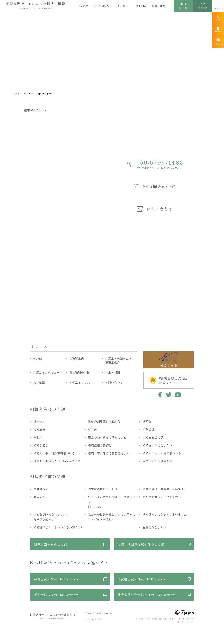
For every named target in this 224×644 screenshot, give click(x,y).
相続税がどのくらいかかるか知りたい (59, 527)
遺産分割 (39, 422)
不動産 (38, 437)
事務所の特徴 (101, 6)
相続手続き (41, 445)
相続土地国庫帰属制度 (157, 461)
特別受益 (149, 429)
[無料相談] (218, 30)
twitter (169, 395)
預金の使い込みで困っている (107, 437)
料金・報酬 (159, 6)
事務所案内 (77, 358)
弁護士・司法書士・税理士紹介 (119, 360)
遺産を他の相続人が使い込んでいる (57, 461)
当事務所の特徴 (80, 372)
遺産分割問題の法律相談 (104, 422)
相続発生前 (183, 6)
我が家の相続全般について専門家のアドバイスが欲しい (112, 517)
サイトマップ (92, 619)
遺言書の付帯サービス (103, 489)
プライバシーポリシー (96, 613)
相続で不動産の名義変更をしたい (110, 453)
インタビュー (123, 6)
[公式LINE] (218, 42)
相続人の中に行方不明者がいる (54, 453)
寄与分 (93, 429)
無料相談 (141, 6)
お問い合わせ (114, 382)
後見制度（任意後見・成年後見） (165, 489)
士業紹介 (83, 6)
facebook (159, 395)
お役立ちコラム (80, 382)
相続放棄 (39, 429)
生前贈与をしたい (155, 527)
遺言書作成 (41, 489)
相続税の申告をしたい (157, 445)
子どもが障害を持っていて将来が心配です (51, 517)
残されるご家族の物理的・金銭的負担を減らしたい (113, 502)
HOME (16, 93)
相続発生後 (203, 6)
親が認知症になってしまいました (165, 514)
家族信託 (39, 497)
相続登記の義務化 (100, 445)
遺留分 (147, 422)
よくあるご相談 (153, 437)
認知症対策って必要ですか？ (162, 497)
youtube (178, 395)
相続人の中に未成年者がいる (162, 453)
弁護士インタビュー (46, 372)
